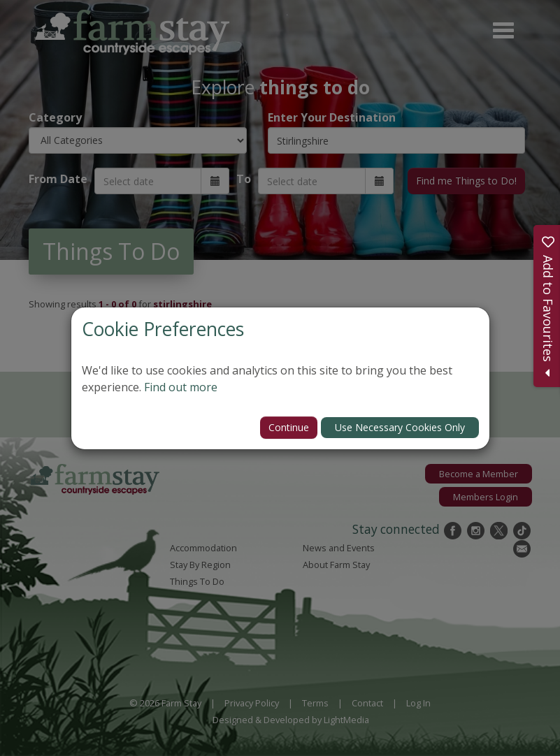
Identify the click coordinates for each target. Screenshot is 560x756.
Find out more (181, 387)
